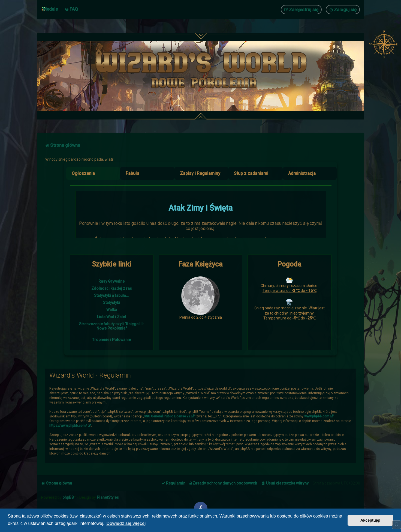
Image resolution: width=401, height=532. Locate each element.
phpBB (68, 497)
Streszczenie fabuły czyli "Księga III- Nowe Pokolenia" (112, 326)
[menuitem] (71, 9)
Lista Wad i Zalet (111, 317)
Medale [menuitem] (50, 9)
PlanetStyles (108, 497)
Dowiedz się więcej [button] (126, 523)
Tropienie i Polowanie (111, 340)
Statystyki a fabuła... (112, 295)
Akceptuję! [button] (370, 520)
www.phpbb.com (317, 416)
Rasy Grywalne (111, 281)
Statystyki (111, 303)
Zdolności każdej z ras (112, 288)
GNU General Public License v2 (167, 416)
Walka (112, 310)
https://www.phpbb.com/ (68, 426)
